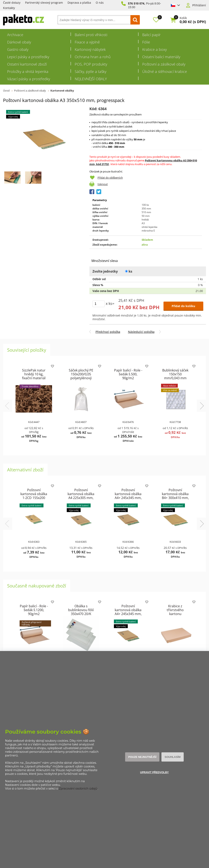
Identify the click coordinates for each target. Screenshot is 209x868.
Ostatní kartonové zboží (27, 64)
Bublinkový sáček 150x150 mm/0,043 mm (175, 374)
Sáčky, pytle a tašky (91, 72)
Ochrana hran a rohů (93, 57)
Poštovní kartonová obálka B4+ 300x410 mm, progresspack (175, 496)
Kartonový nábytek (90, 49)
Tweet (99, 192)
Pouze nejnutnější (142, 757)
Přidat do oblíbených (110, 178)
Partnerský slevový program (44, 3)
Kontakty (9, 8)
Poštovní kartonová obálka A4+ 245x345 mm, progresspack (128, 496)
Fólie (146, 42)
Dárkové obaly (19, 42)
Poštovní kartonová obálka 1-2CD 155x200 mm (34, 496)
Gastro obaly (18, 49)
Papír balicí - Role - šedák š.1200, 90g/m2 (34, 610)
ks (129, 271)
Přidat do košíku (183, 306)
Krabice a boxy (155, 49)
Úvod (6, 91)
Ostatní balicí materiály (161, 57)
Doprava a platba (79, 3)
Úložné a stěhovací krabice (165, 72)
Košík (183, 18)
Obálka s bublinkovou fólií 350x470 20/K (81, 610)
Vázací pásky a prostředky (29, 79)
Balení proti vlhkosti (91, 35)
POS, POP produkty (91, 64)
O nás (100, 3)
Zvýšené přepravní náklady (32, 623)
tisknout (103, 184)
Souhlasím (172, 757)
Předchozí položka (108, 332)
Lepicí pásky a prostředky (28, 57)
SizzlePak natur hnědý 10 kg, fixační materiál (34, 374)
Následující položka (141, 332)
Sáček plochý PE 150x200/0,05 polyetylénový (81, 374)
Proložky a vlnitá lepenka (28, 72)
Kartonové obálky (62, 91)
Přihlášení (199, 5)
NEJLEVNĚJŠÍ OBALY (91, 79)
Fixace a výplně (87, 42)
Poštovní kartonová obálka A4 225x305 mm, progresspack (81, 496)
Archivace (15, 35)
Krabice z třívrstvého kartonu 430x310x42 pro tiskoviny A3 (175, 614)
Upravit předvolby (154, 772)
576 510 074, (137, 3)
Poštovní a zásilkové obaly (164, 64)
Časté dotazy (12, 3)
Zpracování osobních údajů (78, 789)
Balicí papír (151, 35)
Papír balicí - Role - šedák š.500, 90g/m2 (128, 374)
